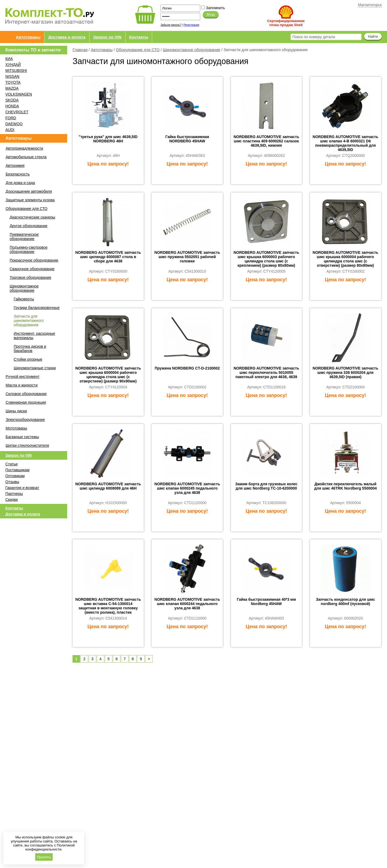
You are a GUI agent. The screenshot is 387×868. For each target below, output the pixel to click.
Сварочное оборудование (32, 269)
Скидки (12, 500)
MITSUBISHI (16, 71)
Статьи (11, 464)
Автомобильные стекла (26, 157)
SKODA (12, 100)
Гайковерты (24, 299)
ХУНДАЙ (13, 65)
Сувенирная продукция (26, 402)
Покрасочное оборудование (34, 260)
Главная (80, 50)
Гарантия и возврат (22, 488)
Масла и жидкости (22, 385)
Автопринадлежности (24, 148)
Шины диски (16, 411)
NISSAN (12, 76)
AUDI (10, 130)
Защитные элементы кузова (30, 200)
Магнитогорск (370, 5)
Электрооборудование (25, 420)
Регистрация (191, 25)
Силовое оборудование (26, 394)
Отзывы (12, 482)
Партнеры (14, 494)
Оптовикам (15, 476)
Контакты (139, 37)
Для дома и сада (20, 183)
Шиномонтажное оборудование (192, 50)
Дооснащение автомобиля (29, 191)
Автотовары (28, 37)
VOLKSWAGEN (19, 94)
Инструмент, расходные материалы (34, 336)
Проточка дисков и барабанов (30, 349)
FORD (11, 118)
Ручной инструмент (23, 377)
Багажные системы (22, 437)
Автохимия (15, 166)
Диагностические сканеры (32, 217)
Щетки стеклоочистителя (27, 445)
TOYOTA (13, 82)
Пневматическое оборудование (24, 237)
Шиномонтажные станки (35, 368)
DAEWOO (14, 124)
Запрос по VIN (107, 37)
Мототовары (16, 428)
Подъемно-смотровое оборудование (29, 249)
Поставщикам (17, 470)
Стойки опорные (28, 359)
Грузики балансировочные (37, 308)
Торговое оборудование (30, 277)
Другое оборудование (29, 226)
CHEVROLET (17, 112)
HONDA (12, 106)
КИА (9, 59)
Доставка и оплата (67, 37)
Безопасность (18, 174)
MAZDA (12, 88)
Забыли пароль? (171, 25)
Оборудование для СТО (138, 50)
